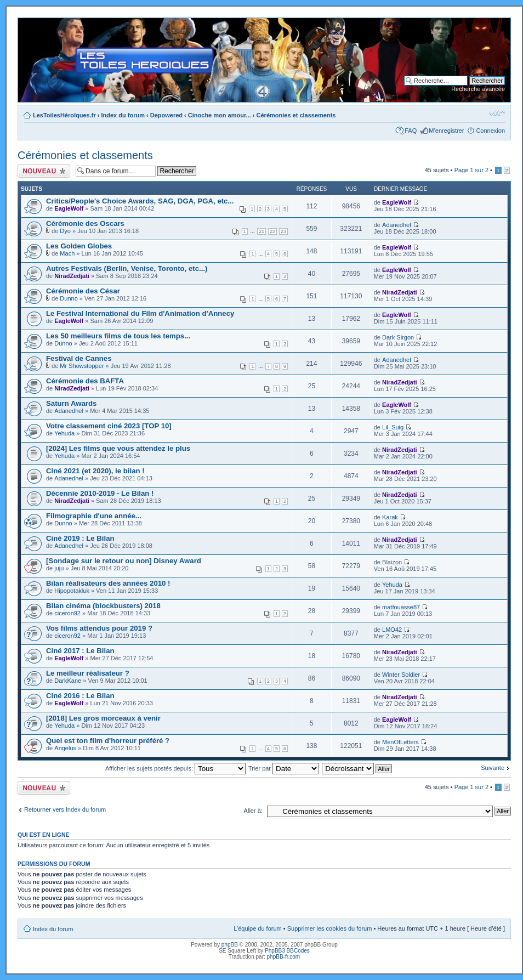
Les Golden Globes (79, 246)
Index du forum (123, 115)
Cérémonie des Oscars (85, 223)
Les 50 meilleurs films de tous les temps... (118, 336)
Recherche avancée (478, 89)
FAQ (411, 131)
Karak (390, 517)
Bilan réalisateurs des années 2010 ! (108, 583)
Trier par (284, 768)
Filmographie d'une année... (94, 516)
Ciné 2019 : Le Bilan (80, 538)
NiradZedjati (72, 276)
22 (272, 231)
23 (283, 231)
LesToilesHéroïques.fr (64, 115)
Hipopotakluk (72, 591)
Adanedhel (397, 225)
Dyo (65, 231)
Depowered (166, 115)
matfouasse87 (401, 607)
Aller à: (253, 811)
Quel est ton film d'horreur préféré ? (108, 741)
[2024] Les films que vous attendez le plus (118, 448)
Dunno (69, 298)
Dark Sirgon (398, 337)
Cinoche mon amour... (220, 115)
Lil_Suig (393, 427)
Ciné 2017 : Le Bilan (80, 651)
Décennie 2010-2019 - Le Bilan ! (100, 493)
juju (59, 568)
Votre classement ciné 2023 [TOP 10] (109, 426)
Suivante (493, 768)
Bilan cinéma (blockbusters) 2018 (103, 606)
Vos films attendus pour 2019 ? (99, 628)
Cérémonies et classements (296, 115)
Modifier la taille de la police (497, 113)
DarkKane (68, 681)
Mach (67, 253)
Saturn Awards (71, 403)
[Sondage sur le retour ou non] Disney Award (124, 561)
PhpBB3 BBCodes (287, 951)
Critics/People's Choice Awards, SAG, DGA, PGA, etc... (140, 201)
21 (261, 231)
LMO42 (392, 630)
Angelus (65, 748)
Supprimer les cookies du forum (330, 928)
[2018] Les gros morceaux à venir (103, 718)
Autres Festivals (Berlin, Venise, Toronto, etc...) (127, 268)
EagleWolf (69, 208)
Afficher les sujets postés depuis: (175, 768)
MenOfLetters (400, 742)
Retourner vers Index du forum (65, 809)
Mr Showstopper (82, 366)
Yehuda (64, 433)
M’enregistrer (446, 131)
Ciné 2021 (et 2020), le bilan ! (95, 471)
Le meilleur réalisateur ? (88, 673)
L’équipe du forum (257, 928)
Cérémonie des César (83, 291)
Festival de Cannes (79, 358)
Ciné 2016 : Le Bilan (80, 696)
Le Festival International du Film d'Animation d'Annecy (140, 313)
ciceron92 (67, 613)
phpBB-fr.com (284, 957)
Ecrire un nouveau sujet (44, 171)
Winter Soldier (401, 675)
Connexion (490, 131)
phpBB (230, 945)
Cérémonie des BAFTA (85, 381)
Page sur (471, 170)
